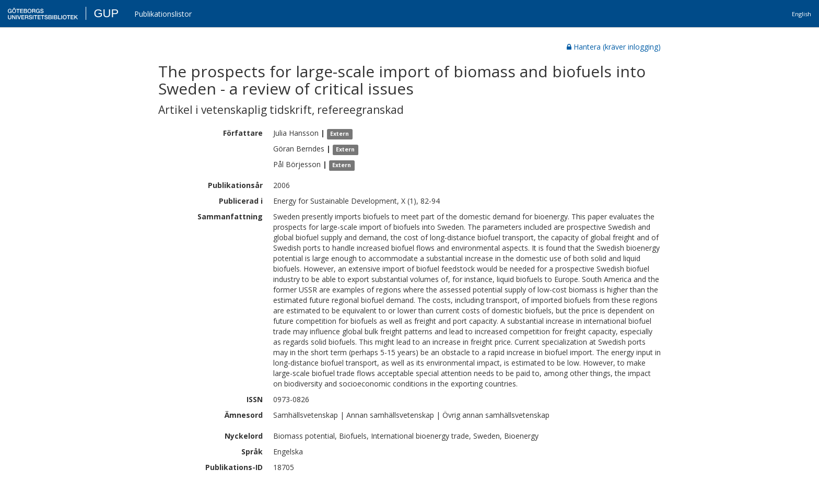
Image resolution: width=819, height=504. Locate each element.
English (802, 14)
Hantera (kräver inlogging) (614, 47)
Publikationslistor (163, 14)
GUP (106, 13)
